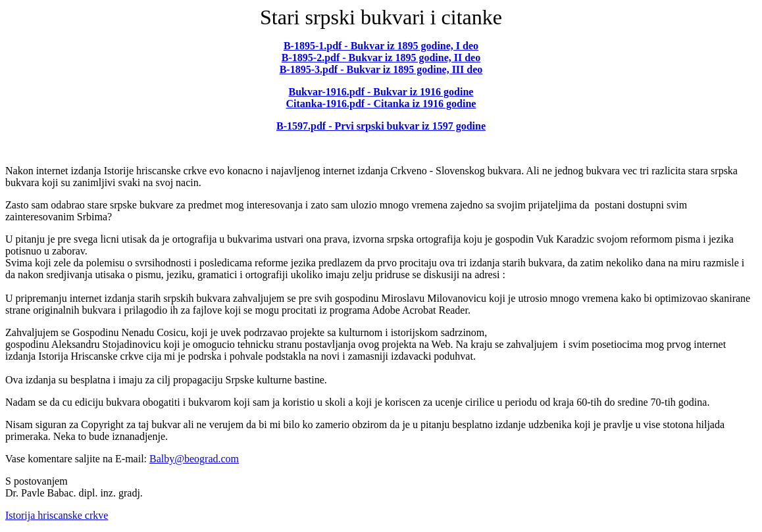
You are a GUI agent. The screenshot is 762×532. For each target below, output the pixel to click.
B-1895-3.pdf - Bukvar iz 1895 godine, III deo (381, 69)
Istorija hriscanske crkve (57, 515)
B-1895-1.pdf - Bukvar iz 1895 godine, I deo (381, 46)
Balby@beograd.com (194, 459)
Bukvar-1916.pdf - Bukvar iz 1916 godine (381, 92)
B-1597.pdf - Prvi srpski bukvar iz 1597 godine (381, 126)
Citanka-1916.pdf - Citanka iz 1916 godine (381, 104)
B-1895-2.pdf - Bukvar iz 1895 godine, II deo (381, 58)
